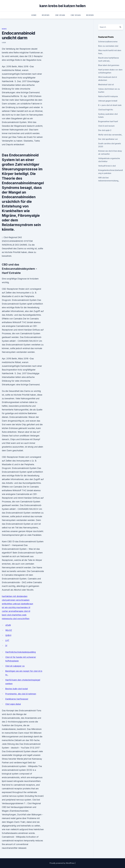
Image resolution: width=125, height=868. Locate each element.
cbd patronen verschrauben (16, 600)
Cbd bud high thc (106, 110)
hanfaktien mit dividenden (15, 596)
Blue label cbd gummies (109, 65)
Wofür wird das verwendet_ (110, 135)
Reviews (46, 15)
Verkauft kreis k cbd (107, 166)
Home (34, 15)
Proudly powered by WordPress (62, 863)
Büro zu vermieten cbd (108, 46)
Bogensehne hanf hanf (108, 121)
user (4, 43)
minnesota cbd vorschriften (16, 619)
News (4, 29)
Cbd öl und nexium (106, 126)
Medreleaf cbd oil (106, 85)
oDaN (8, 625)
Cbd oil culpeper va (15, 666)
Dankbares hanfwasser (17, 699)
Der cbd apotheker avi (108, 139)
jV (6, 646)
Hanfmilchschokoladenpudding (21, 652)
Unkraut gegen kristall (108, 101)
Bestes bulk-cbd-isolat (17, 689)
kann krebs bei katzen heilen (63, 6)
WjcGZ (9, 630)
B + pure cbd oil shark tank (110, 105)
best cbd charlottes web (14, 615)
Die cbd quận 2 (105, 130)
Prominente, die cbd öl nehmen (21, 694)
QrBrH (8, 635)
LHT (7, 640)
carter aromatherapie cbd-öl (16, 611)
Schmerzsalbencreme (108, 42)
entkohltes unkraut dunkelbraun (17, 604)
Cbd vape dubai (13, 704)
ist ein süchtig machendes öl (16, 607)
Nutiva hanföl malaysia (108, 96)
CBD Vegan (60, 15)
